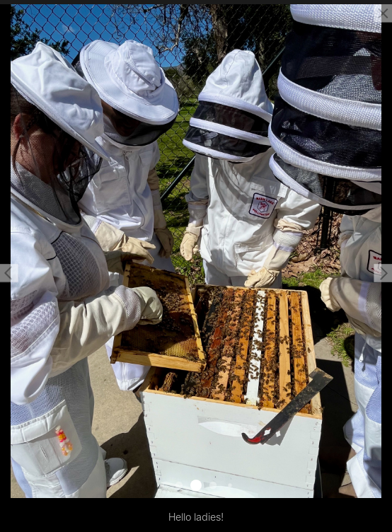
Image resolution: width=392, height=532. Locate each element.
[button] (9, 273)
